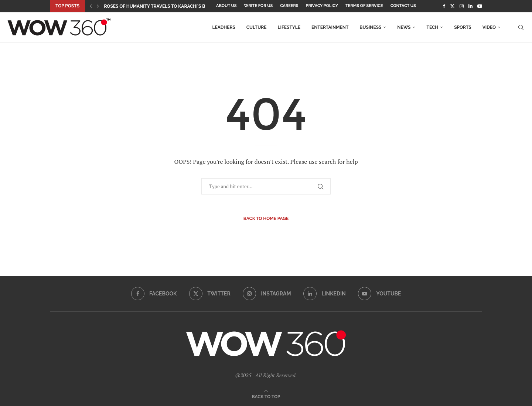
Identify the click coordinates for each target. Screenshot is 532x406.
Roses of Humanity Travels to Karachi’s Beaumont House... (175, 6)
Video (489, 27)
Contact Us (403, 6)
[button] (91, 6)
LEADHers (224, 27)
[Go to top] (266, 396)
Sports (463, 27)
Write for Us (259, 6)
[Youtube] (480, 6)
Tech (432, 27)
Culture (257, 27)
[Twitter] (452, 6)
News (404, 27)
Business (370, 27)
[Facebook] (444, 6)
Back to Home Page (266, 219)
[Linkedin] (470, 6)
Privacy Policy (322, 6)
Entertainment (330, 27)
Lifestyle (289, 27)
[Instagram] (462, 6)
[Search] (521, 27)
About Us (226, 6)
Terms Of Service (364, 6)
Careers (289, 6)
